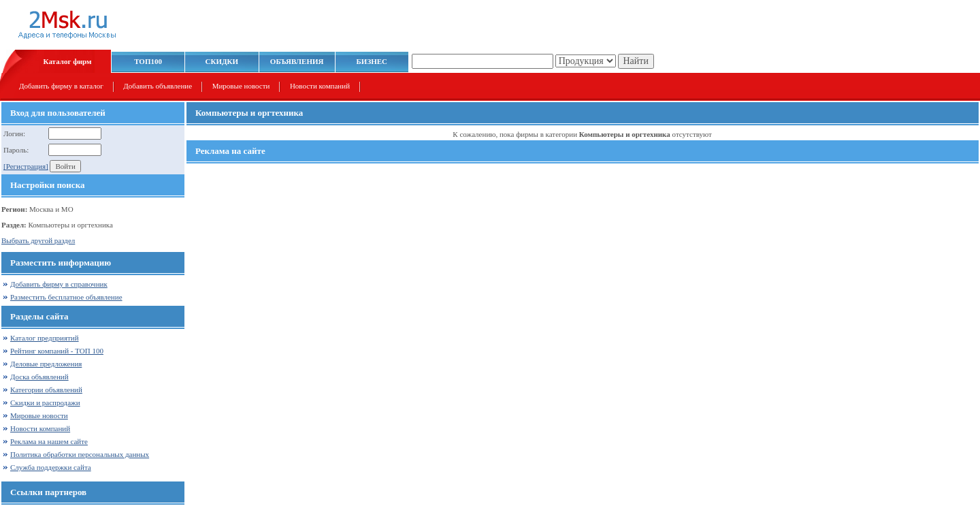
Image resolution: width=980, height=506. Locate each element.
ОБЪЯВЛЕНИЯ (297, 61)
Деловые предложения (46, 364)
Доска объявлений (39, 377)
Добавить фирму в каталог (61, 86)
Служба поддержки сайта (51, 467)
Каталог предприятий (45, 338)
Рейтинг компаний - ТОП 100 (57, 351)
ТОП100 (148, 61)
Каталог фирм (68, 61)
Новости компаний (320, 86)
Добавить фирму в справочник (59, 284)
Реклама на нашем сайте (49, 441)
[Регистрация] (26, 166)
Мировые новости (241, 86)
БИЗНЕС (372, 61)
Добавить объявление (158, 86)
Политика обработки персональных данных (80, 454)
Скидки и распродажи (45, 402)
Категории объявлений (46, 390)
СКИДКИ (222, 61)
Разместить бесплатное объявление (66, 297)
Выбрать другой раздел (38, 240)
